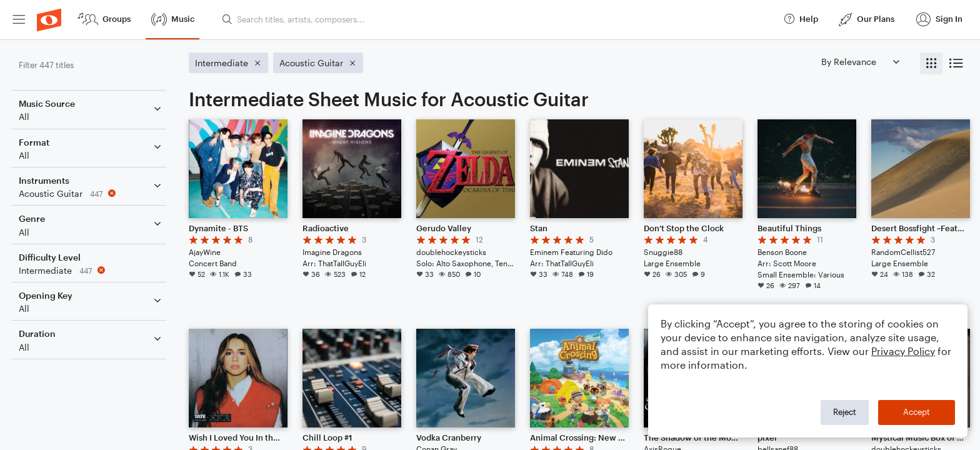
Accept (917, 412)
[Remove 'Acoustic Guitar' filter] (92, 193)
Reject (845, 412)
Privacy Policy (903, 351)
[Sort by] (860, 62)
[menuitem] (19, 20)
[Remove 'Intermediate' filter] (92, 270)
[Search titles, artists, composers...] (497, 19)
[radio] (931, 63)
